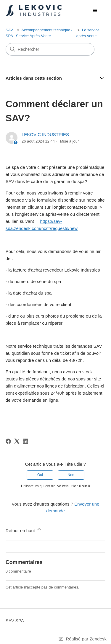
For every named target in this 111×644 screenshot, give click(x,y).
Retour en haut (24, 530)
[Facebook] (8, 441)
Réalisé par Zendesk (86, 639)
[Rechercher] (50, 49)
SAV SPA (15, 621)
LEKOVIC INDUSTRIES (45, 134)
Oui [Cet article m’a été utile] (40, 475)
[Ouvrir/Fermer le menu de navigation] (95, 11)
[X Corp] (17, 441)
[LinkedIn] (25, 441)
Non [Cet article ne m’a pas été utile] (71, 475)
